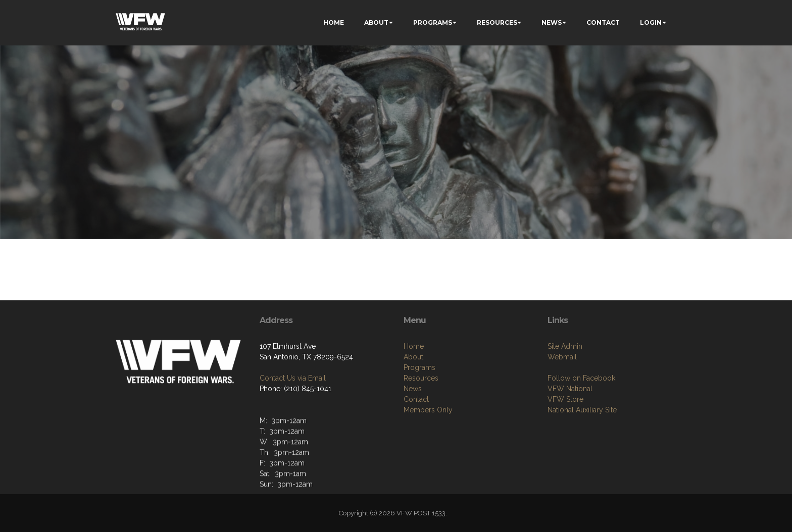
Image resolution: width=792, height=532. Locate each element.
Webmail (562, 359)
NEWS (552, 22)
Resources (421, 381)
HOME (334, 22)
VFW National (570, 391)
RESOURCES (497, 22)
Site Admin (565, 349)
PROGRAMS (433, 22)
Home (414, 349)
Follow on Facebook (581, 381)
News (413, 391)
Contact (416, 402)
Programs (419, 370)
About (413, 359)
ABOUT (376, 22)
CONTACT (603, 22)
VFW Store (565, 402)
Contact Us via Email (293, 380)
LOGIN (651, 22)
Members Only (428, 412)
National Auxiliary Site (582, 412)
